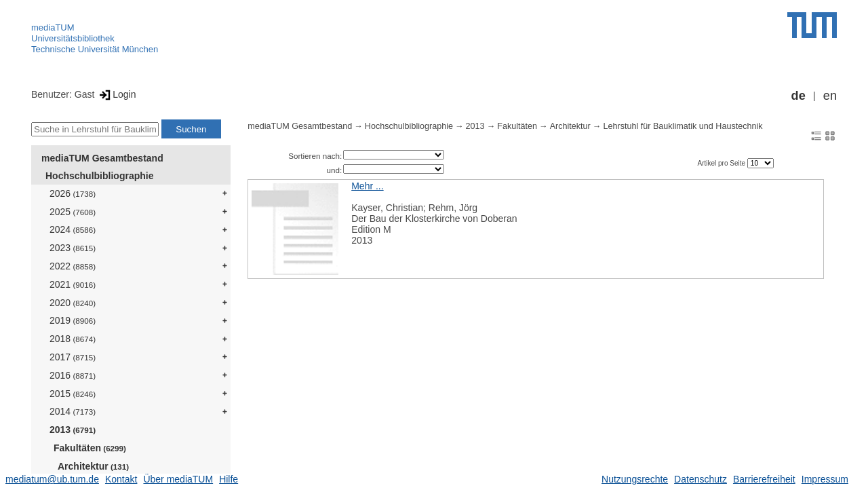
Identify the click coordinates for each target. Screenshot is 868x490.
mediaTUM (53, 27)
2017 (73, 357)
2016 (73, 375)
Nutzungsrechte (635, 479)
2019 (73, 320)
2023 (73, 248)
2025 (73, 212)
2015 (73, 394)
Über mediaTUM (178, 479)
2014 (73, 411)
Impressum (825, 479)
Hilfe (229, 479)
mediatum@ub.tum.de (52, 479)
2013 (73, 430)
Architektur (93, 466)
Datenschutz (701, 479)
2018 (73, 339)
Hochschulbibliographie (99, 176)
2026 (73, 193)
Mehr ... (367, 186)
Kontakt (121, 479)
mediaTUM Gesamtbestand (102, 158)
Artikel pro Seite (722, 163)
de (798, 96)
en (830, 96)
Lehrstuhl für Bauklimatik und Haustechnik (683, 126)
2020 (73, 303)
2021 (73, 284)
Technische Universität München (95, 49)
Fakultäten (90, 448)
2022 (73, 266)
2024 (73, 229)
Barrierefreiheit (764, 479)
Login (116, 94)
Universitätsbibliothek (73, 38)
